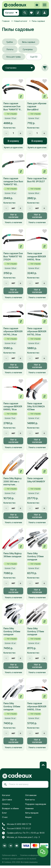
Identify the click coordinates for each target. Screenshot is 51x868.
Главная (6, 21)
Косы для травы (14, 57)
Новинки (29, 808)
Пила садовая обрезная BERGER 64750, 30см (37, 331)
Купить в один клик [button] (13, 147)
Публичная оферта (9, 855)
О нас (5, 817)
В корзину (13, 141)
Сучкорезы (28, 49)
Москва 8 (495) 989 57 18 (17, 824)
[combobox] (18, 68)
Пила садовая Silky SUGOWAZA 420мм (36, 406)
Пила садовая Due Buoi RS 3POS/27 (37, 180)
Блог (4, 813)
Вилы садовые (29, 42)
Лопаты (10, 49)
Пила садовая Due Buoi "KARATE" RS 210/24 (13, 256)
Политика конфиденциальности (33, 855)
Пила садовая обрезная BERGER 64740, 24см (13, 331)
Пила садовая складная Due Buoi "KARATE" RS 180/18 (13, 182)
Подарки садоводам (36, 804)
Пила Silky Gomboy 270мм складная (36, 631)
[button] (45, 5)
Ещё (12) (34, 57)
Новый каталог (21, 21)
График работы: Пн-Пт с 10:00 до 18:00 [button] (23, 833)
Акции (28, 817)
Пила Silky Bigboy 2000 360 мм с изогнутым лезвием (13, 481)
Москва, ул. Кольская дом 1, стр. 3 (21, 837)
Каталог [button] (11, 13)
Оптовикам (31, 795)
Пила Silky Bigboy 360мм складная (13, 555)
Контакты (30, 800)
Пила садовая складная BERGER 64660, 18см (13, 406)
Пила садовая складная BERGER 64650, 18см (37, 256)
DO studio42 (32, 859)
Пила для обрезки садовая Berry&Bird (37, 106)
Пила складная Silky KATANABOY (36, 480)
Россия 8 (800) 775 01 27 (16, 829)
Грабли (10, 42)
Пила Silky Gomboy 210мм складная (35, 556)
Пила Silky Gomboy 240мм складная (12, 631)
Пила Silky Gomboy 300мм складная (12, 706)
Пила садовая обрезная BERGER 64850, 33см (37, 706)
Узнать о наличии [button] (13, 222)
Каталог (6, 795)
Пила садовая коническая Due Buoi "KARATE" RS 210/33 (13, 107)
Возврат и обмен (10, 808)
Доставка (7, 800)
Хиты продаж (32, 813)
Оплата (6, 804)
